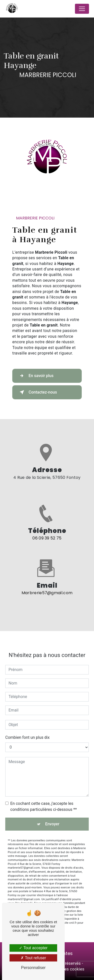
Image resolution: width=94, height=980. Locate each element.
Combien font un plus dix (27, 733)
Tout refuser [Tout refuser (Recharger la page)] (33, 958)
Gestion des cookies (66, 969)
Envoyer (52, 820)
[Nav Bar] (82, 9)
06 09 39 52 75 (47, 542)
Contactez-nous (37, 392)
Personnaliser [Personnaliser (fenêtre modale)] (33, 968)
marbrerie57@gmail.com (47, 589)
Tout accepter (33, 948)
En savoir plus (35, 376)
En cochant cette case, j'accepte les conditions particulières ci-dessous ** (43, 802)
